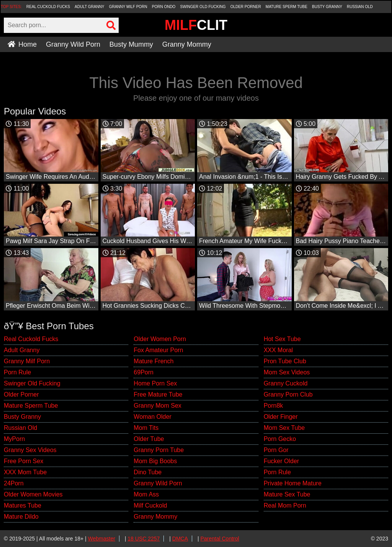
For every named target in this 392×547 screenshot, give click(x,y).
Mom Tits (146, 428)
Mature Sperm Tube (287, 7)
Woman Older (152, 417)
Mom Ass (146, 494)
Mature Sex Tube (287, 494)
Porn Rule (17, 372)
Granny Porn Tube (159, 450)
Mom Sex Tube (284, 428)
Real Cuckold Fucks (48, 7)
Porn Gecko (280, 439)
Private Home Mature (293, 483)
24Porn (14, 483)
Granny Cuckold (286, 383)
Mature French (154, 361)
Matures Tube (23, 505)
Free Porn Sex (24, 461)
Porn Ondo (164, 7)
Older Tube (149, 439)
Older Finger (281, 417)
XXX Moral (278, 350)
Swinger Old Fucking (203, 7)
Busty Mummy (131, 44)
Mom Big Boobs (155, 461)
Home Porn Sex (155, 383)
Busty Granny (327, 7)
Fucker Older (281, 461)
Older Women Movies (33, 494)
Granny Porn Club (288, 394)
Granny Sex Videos (30, 450)
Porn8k (274, 406)
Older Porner (246, 7)
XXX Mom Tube (25, 472)
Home (22, 44)
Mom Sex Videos (287, 372)
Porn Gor (276, 450)
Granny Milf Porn (128, 7)
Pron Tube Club (285, 361)
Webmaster (102, 539)
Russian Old (360, 7)
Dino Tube (148, 472)
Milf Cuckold (150, 505)
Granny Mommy (187, 44)
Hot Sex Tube (282, 339)
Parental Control (220, 539)
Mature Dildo (21, 517)
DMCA (180, 539)
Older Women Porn (160, 339)
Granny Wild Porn (73, 44)
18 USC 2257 (144, 539)
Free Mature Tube (158, 394)
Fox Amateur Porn (158, 350)
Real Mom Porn (285, 505)
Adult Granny (89, 7)
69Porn (144, 372)
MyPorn (14, 439)
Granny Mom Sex (157, 406)
